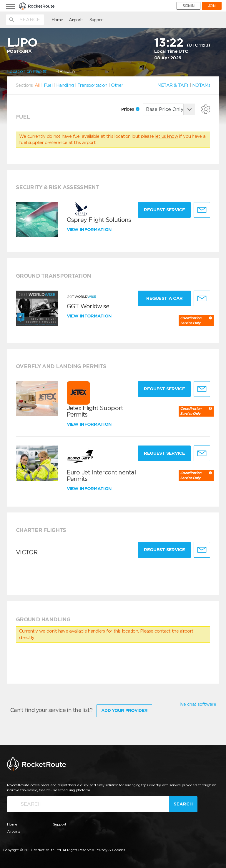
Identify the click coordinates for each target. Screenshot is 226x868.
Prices (130, 109)
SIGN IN (189, 6)
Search (183, 804)
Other (117, 85)
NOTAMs (201, 85)
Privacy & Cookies (110, 850)
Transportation (92, 85)
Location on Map (27, 71)
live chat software (198, 704)
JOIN (212, 6)
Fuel (48, 85)
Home (57, 20)
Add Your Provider (124, 710)
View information (90, 230)
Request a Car (164, 298)
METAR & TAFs (173, 85)
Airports (76, 20)
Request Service (164, 210)
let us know (167, 136)
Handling (65, 85)
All (37, 85)
